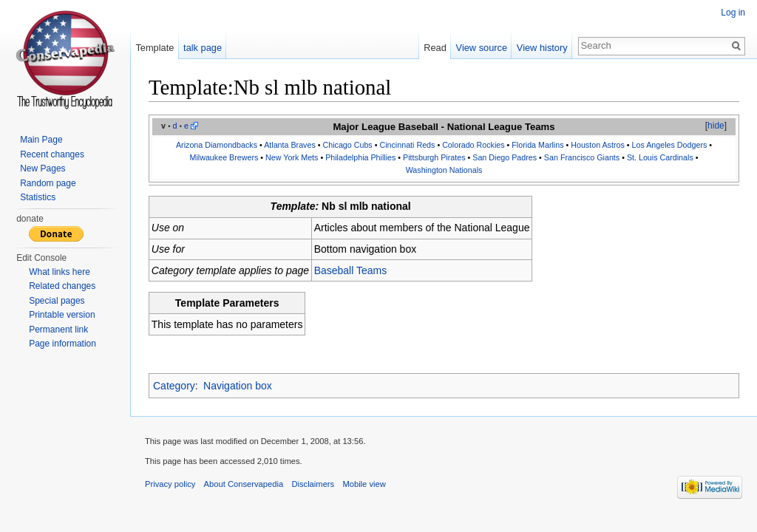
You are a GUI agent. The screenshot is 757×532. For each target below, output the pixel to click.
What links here (60, 272)
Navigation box (238, 386)
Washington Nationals (444, 170)
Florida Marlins (537, 145)
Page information (62, 344)
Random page (48, 183)
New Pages (43, 168)
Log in (733, 13)
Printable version (62, 315)
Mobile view (364, 484)
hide (716, 126)
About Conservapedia (244, 484)
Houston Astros (598, 145)
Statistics (38, 197)
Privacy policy (170, 484)
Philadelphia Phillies (360, 157)
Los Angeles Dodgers (670, 145)
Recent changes (52, 154)
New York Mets (292, 157)
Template (155, 48)
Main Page (41, 140)
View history (542, 48)
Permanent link (58, 330)
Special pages (57, 301)
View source (482, 48)
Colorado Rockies (473, 145)
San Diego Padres (505, 157)
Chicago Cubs (347, 145)
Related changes (62, 286)
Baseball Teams (351, 270)
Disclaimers (313, 484)
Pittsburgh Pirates (434, 157)
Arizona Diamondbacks (217, 145)
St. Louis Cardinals (660, 157)
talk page (203, 48)
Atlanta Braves (290, 145)
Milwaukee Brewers (224, 157)
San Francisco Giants (582, 157)
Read (435, 48)
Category (174, 386)
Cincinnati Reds (407, 145)
